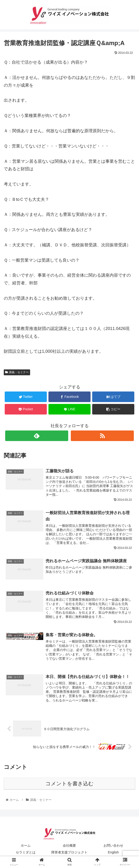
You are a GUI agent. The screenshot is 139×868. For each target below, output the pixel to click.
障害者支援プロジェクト (69, 853)
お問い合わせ (113, 846)
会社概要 (69, 846)
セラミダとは (26, 853)
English (113, 853)
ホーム (26, 846)
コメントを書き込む (69, 784)
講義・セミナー (17, 372)
